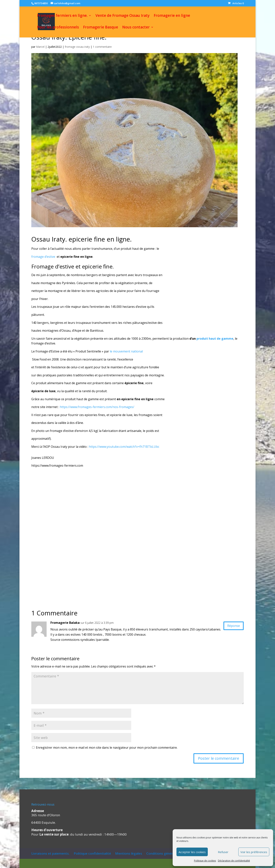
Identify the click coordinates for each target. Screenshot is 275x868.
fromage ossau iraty (77, 47)
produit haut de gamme (215, 339)
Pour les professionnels (58, 28)
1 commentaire (102, 47)
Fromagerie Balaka (65, 623)
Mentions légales (129, 853)
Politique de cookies (205, 861)
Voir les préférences (254, 852)
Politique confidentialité (92, 853)
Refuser (223, 852)
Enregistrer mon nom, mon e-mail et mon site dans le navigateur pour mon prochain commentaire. (107, 748)
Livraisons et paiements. (50, 853)
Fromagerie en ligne (172, 17)
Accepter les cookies (192, 852)
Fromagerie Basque (101, 28)
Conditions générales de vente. (170, 853)
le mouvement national (126, 351)
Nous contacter (136, 28)
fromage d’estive (44, 257)
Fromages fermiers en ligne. (62, 17)
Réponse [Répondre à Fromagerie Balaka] (231, 627)
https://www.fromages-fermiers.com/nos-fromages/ (97, 407)
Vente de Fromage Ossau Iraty (123, 17)
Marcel (40, 47)
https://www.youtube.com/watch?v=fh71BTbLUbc (124, 447)
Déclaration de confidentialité (234, 861)
